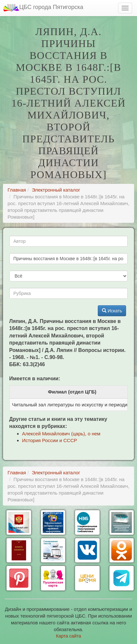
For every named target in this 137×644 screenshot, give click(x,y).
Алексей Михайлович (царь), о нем (61, 434)
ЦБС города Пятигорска (43, 8)
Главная (17, 190)
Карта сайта (68, 636)
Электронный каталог (56, 190)
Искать (112, 311)
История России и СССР (50, 440)
